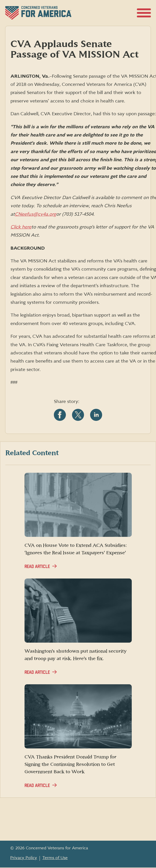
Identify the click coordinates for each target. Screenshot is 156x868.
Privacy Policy (24, 858)
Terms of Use (55, 858)
